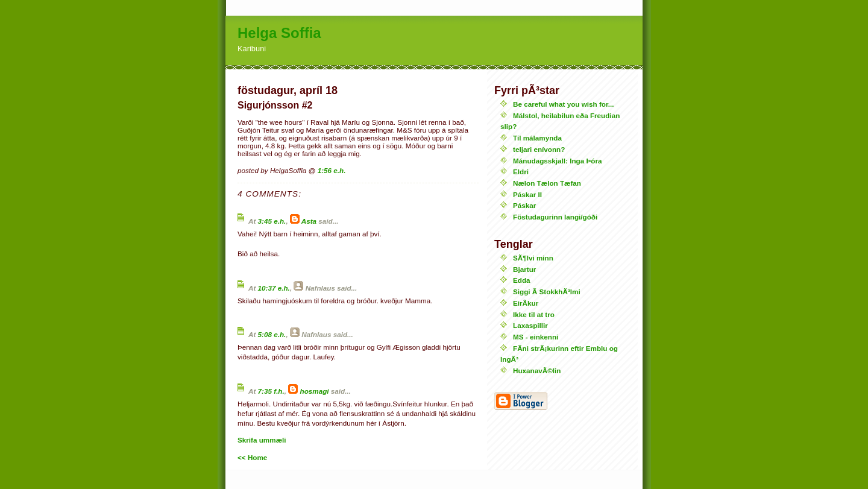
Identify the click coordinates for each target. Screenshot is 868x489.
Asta (309, 221)
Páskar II (527, 194)
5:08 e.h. (272, 334)
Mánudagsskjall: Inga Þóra (557, 161)
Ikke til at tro (534, 314)
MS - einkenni (536, 337)
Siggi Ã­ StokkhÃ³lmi (547, 292)
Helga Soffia (279, 33)
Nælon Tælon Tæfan (547, 183)
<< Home (252, 457)
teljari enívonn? (539, 149)
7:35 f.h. (271, 391)
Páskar (524, 205)
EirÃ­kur (526, 303)
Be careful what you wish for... (564, 104)
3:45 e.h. (272, 221)
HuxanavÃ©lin (537, 371)
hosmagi (315, 391)
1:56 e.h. (332, 170)
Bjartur (524, 269)
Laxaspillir (530, 325)
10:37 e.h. (274, 288)
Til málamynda (537, 138)
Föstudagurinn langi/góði (555, 217)
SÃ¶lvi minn (533, 258)
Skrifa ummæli (262, 440)
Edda (522, 280)
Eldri (521, 172)
